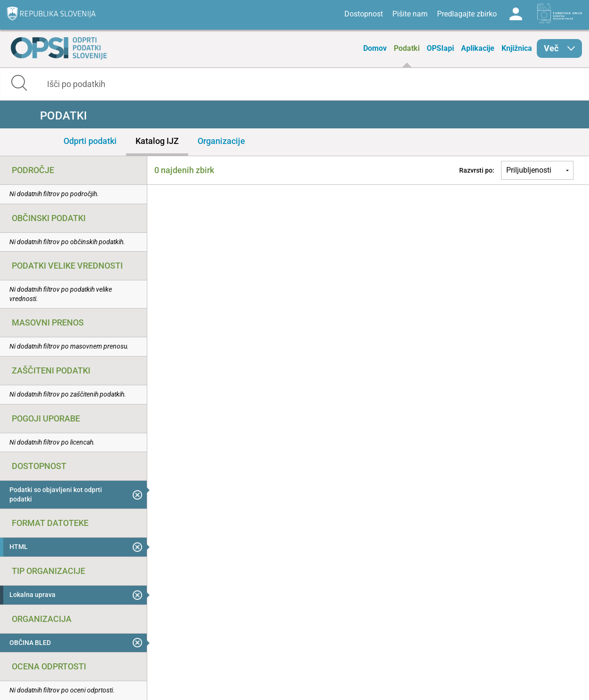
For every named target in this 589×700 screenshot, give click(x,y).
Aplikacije (478, 48)
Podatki (407, 48)
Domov (375, 48)
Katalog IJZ (157, 141)
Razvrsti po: (477, 170)
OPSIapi (440, 48)
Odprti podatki (90, 141)
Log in (516, 14)
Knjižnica (517, 48)
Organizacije (221, 141)
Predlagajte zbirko (467, 14)
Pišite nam (410, 14)
